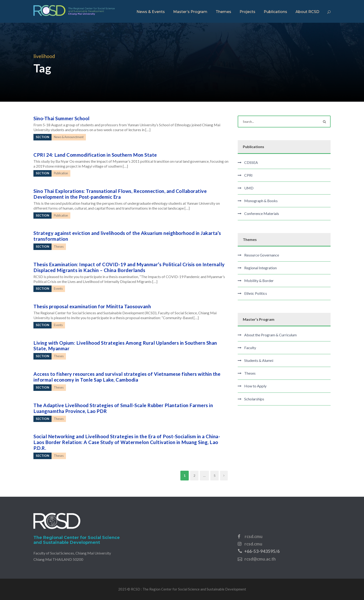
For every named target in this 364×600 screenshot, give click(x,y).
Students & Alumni (259, 360)
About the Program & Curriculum (270, 335)
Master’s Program (190, 12)
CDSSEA (251, 162)
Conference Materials (262, 213)
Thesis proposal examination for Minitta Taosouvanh (92, 306)
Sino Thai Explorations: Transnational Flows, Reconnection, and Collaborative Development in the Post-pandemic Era (120, 194)
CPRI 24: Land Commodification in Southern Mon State (95, 155)
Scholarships (254, 399)
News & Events (151, 12)
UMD (249, 188)
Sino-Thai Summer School (62, 118)
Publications (275, 12)
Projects (247, 12)
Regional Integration (260, 268)
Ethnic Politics (256, 293)
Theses (250, 373)
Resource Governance (262, 255)
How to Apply (255, 386)
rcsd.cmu (254, 536)
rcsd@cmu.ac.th (260, 559)
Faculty (250, 348)
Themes (223, 12)
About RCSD (307, 12)
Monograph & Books (261, 201)
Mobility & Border (259, 281)
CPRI (248, 175)
